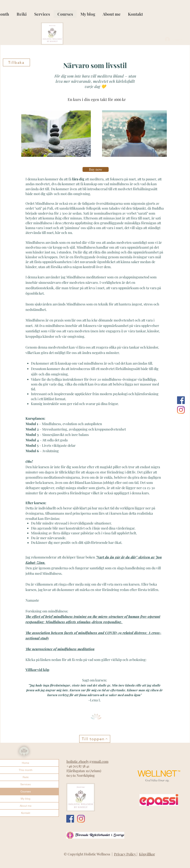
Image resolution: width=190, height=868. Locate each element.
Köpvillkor (147, 854)
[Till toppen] (95, 739)
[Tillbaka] (16, 62)
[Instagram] (181, 410)
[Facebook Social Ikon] (181, 400)
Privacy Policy (125, 854)
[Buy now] (96, 169)
